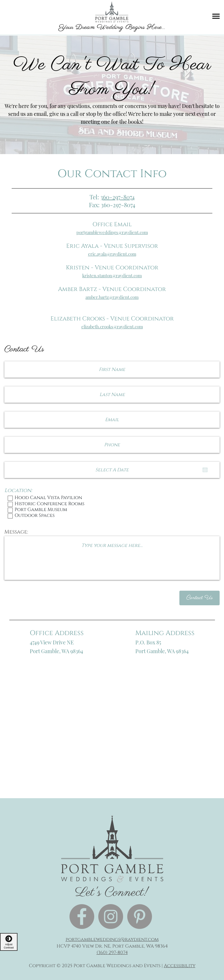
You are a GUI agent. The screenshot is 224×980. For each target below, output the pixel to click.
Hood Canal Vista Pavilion (112, 498)
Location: (18, 491)
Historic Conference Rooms (112, 504)
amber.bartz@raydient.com (112, 297)
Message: (16, 532)
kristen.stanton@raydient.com (112, 275)
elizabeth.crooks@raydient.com (112, 327)
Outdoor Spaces (112, 516)
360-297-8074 (118, 197)
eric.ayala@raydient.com (112, 254)
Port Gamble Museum (112, 510)
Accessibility (180, 966)
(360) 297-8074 (112, 953)
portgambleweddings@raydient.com (112, 232)
